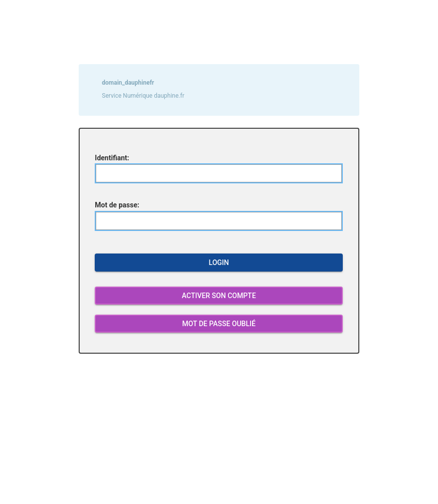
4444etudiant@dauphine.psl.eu (274, 474)
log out (178, 365)
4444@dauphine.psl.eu (301, 482)
